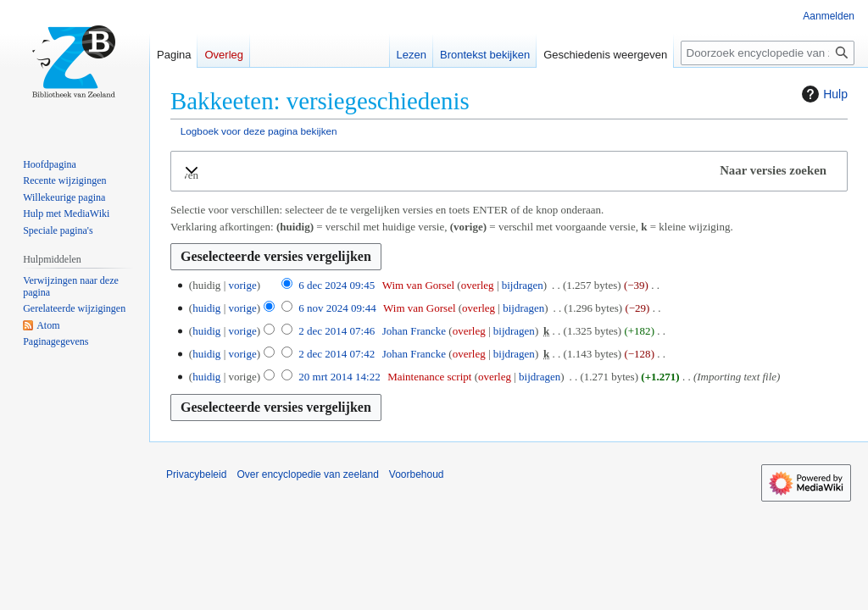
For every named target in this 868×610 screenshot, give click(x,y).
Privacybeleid (196, 474)
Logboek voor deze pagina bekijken (259, 131)
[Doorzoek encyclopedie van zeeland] (768, 53)
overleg (478, 285)
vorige (242, 285)
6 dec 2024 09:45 (337, 285)
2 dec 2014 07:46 (337, 331)
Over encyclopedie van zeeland (307, 474)
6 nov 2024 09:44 (337, 308)
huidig (206, 308)
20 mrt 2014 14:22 (339, 377)
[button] (509, 171)
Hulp (823, 94)
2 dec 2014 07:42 (337, 354)
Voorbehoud (417, 474)
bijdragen (523, 285)
